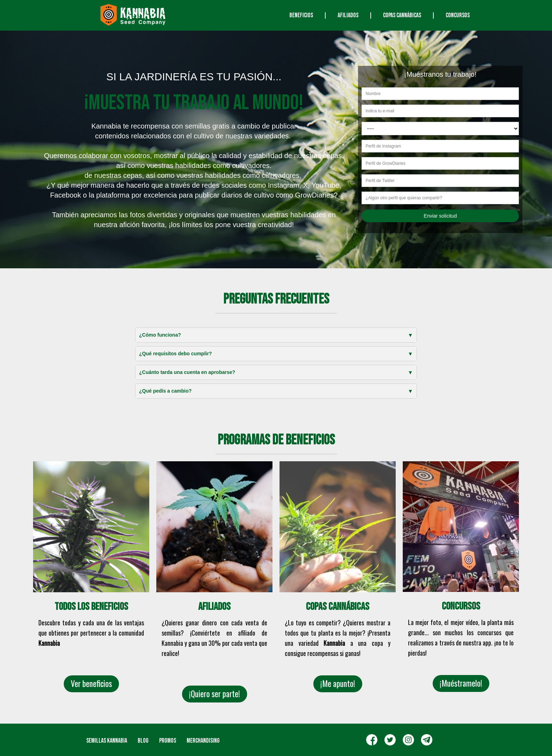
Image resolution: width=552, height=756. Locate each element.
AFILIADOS (348, 15)
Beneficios (301, 15)
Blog (143, 741)
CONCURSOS (458, 15)
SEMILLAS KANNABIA (107, 741)
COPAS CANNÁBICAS (402, 15)
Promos (168, 741)
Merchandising (203, 741)
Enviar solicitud (440, 216)
